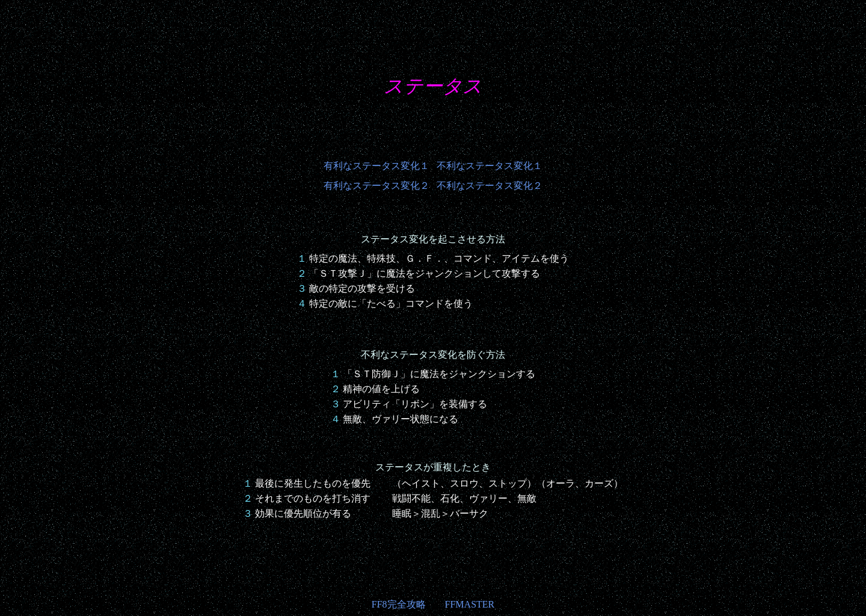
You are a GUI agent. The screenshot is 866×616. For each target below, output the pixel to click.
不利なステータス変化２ (490, 186)
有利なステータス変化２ (376, 186)
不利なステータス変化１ (490, 166)
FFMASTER (470, 604)
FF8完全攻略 (399, 604)
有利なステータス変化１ (376, 166)
